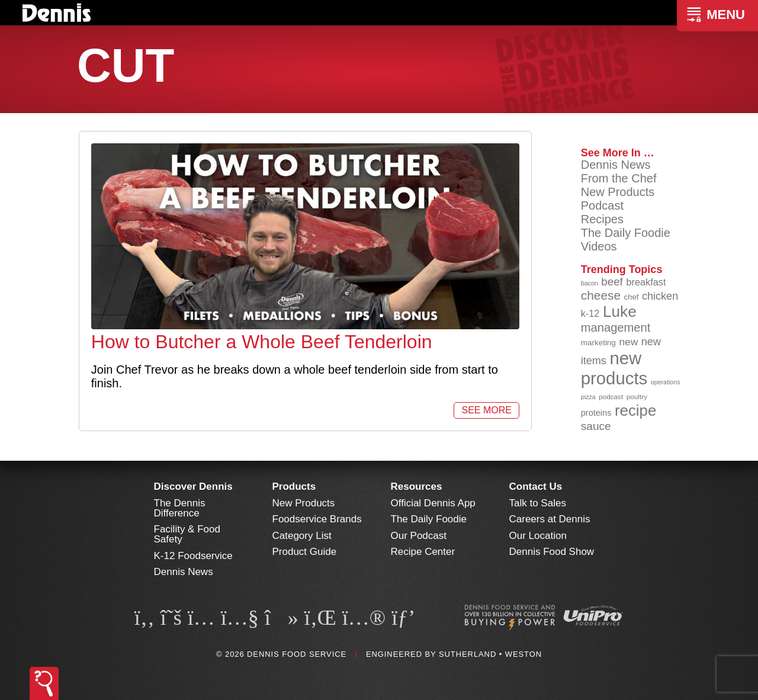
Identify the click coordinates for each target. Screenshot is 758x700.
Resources (417, 487)
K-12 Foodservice (193, 556)
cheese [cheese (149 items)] (601, 295)
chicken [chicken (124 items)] (660, 296)
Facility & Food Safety (187, 534)
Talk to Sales (538, 503)
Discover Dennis (193, 487)
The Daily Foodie (626, 233)
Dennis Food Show (552, 552)
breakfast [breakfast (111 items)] (646, 282)
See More (486, 410)
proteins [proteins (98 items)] (596, 413)
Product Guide (305, 552)
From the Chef (619, 178)
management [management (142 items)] (616, 327)
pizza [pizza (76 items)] (588, 397)
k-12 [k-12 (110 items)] (590, 313)
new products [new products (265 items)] (614, 368)
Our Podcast (419, 536)
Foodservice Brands (317, 519)
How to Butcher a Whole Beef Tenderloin (262, 342)
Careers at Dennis (550, 519)
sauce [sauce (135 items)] (596, 426)
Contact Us (536, 487)
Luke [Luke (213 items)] (620, 312)
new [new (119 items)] (628, 342)
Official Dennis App (433, 503)
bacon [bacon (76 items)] (590, 283)
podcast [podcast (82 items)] (611, 396)
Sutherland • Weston (490, 654)
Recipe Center (423, 552)
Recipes (602, 219)
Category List (302, 536)
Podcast (602, 205)
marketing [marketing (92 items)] (598, 343)
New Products (618, 192)
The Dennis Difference (180, 508)
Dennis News (616, 165)
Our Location (538, 536)
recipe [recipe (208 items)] (635, 410)
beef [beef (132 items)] (612, 282)
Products (294, 487)
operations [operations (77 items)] (666, 382)
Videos (599, 246)
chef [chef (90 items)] (632, 297)
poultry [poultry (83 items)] (637, 396)
